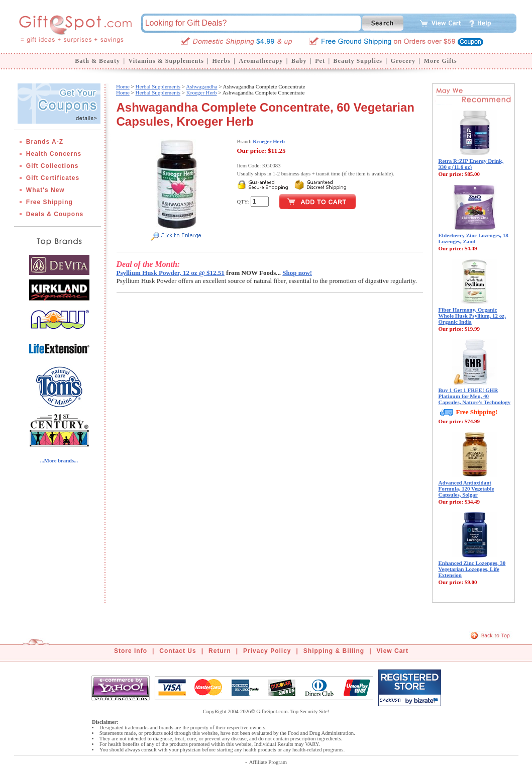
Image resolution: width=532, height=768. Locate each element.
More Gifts (441, 61)
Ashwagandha (201, 86)
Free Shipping (49, 202)
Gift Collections (52, 166)
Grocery (403, 61)
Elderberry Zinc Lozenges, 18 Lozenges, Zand (473, 238)
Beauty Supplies (358, 61)
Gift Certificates (53, 178)
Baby (299, 61)
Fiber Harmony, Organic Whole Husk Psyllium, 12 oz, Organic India (472, 316)
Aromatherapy (261, 61)
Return (220, 651)
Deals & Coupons (55, 214)
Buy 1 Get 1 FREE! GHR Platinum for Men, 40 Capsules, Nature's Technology (475, 396)
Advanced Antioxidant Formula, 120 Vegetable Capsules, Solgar (466, 489)
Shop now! (297, 273)
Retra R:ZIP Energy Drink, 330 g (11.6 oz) (471, 164)
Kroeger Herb (202, 92)
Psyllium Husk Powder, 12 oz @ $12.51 (171, 273)
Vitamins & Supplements (166, 61)
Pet (320, 61)
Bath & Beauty (97, 61)
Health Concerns (54, 154)
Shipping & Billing (334, 651)
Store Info (131, 651)
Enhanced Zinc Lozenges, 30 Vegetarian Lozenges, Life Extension (472, 569)
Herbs (221, 61)
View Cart (393, 651)
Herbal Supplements (158, 86)
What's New (45, 190)
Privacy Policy (267, 651)
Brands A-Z (45, 142)
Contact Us (178, 651)
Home (123, 86)
